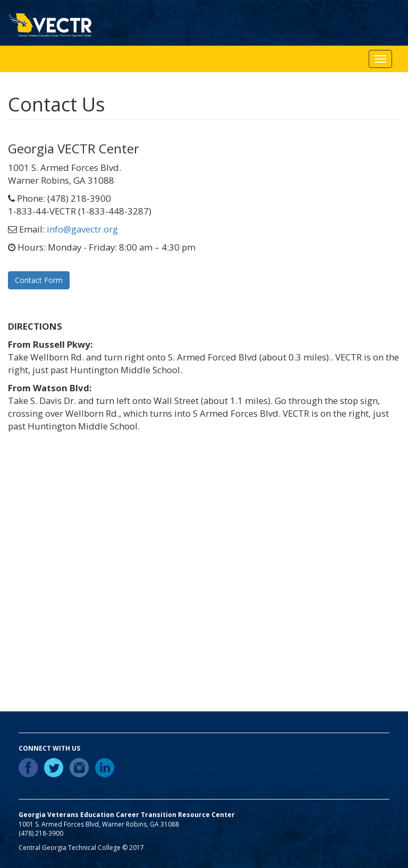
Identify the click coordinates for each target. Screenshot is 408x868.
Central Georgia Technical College (70, 848)
